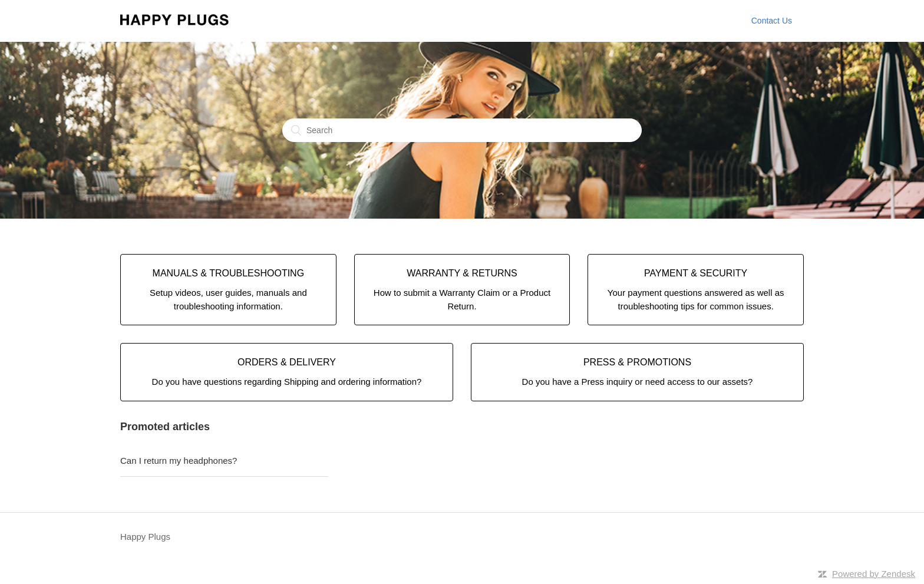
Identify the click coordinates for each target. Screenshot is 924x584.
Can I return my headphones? (179, 461)
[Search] (462, 130)
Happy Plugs (145, 537)
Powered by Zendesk (874, 574)
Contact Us (772, 21)
